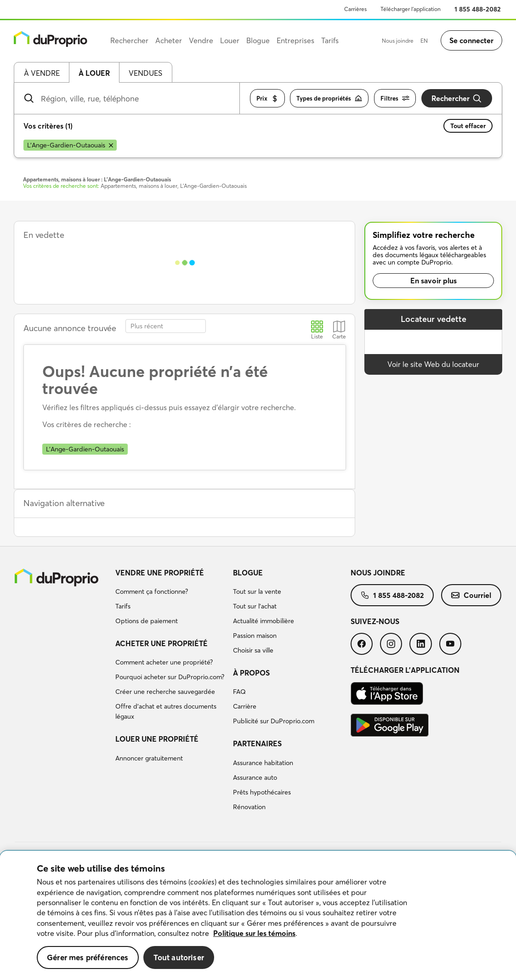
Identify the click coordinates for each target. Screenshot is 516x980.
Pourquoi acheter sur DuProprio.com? (170, 677)
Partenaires (257, 743)
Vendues (145, 73)
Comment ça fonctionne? (152, 591)
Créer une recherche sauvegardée (165, 692)
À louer (94, 73)
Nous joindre (398, 41)
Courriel (471, 595)
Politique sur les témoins (254, 933)
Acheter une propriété (162, 643)
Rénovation (249, 807)
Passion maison (255, 636)
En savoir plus (434, 281)
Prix (267, 99)
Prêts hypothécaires (262, 792)
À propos (251, 673)
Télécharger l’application (411, 9)
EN (424, 41)
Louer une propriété (157, 739)
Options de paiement (147, 621)
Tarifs (123, 606)
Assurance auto (255, 777)
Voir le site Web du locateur (433, 364)
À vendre (42, 73)
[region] (258, 915)
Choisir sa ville (253, 650)
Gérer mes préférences (88, 957)
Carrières (355, 9)
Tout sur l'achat (255, 606)
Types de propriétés (329, 99)
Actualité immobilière (264, 621)
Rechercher (457, 99)
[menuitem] (170, 598)
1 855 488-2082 (478, 9)
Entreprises (295, 40)
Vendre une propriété (160, 573)
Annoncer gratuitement (149, 758)
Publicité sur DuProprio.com (274, 721)
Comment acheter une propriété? (164, 662)
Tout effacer (468, 126)
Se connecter (471, 40)
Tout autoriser (179, 957)
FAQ (239, 692)
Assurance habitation (263, 763)
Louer (230, 40)
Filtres (395, 99)
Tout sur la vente (257, 591)
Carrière (245, 706)
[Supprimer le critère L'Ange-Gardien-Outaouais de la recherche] (70, 145)
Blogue (248, 573)
